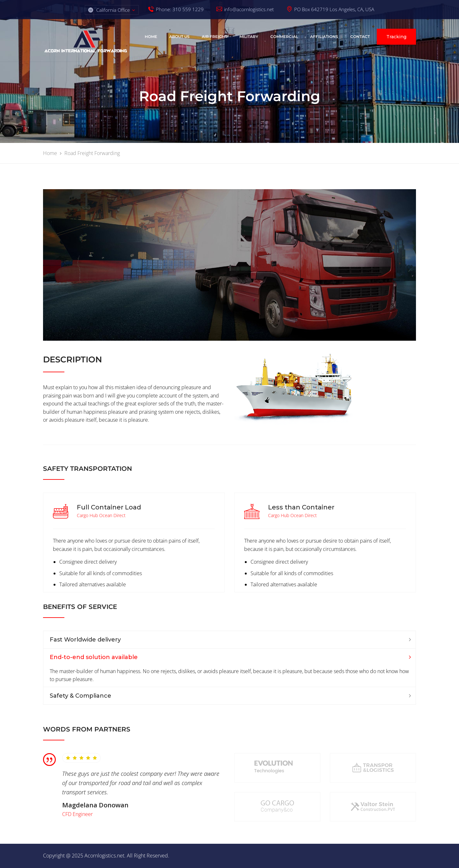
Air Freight (215, 37)
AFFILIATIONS (324, 37)
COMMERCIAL (284, 37)
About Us (179, 37)
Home (151, 37)
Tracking (396, 37)
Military (249, 37)
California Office (113, 10)
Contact (360, 37)
